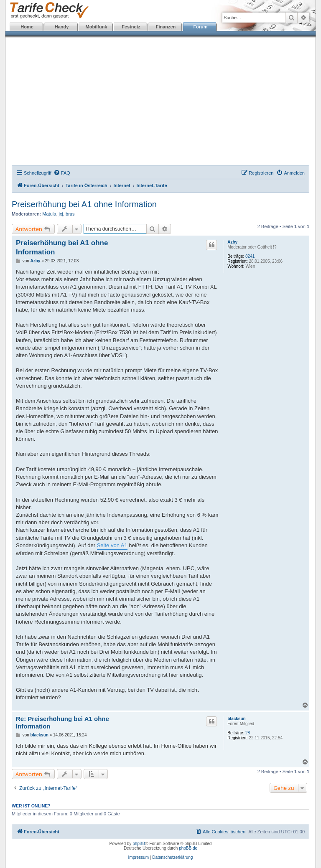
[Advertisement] (160, 102)
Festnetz (131, 27)
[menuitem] (62, 173)
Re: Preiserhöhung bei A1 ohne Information (62, 723)
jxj (61, 214)
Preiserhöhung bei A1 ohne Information (84, 204)
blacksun (236, 719)
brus (70, 214)
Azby (232, 242)
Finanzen (166, 27)
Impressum (139, 857)
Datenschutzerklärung (172, 857)
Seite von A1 (112, 545)
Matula (49, 214)
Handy (62, 27)
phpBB (139, 844)
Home (27, 27)
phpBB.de (188, 848)
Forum (200, 27)
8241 (250, 256)
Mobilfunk (97, 27)
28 (248, 733)
